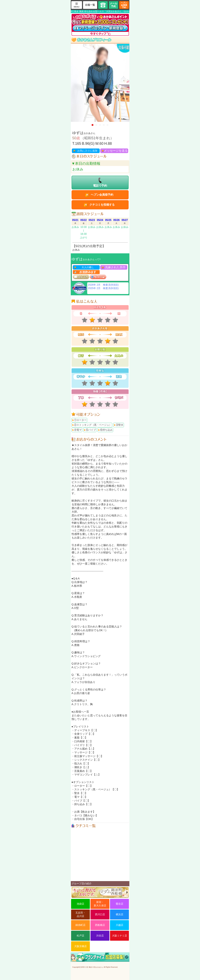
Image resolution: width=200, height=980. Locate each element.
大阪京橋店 (80, 946)
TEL (103, 5)
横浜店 (120, 914)
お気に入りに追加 (87, 151)
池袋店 (80, 904)
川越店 (120, 925)
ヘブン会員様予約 (124, 5)
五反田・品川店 (80, 914)
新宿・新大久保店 (100, 904)
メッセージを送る (116, 151)
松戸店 (80, 936)
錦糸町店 (80, 925)
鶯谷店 (120, 904)
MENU (77, 7)
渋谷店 (100, 936)
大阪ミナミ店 (120, 936)
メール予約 (113, 5)
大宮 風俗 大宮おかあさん (94, 967)
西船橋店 (100, 925)
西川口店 (100, 914)
